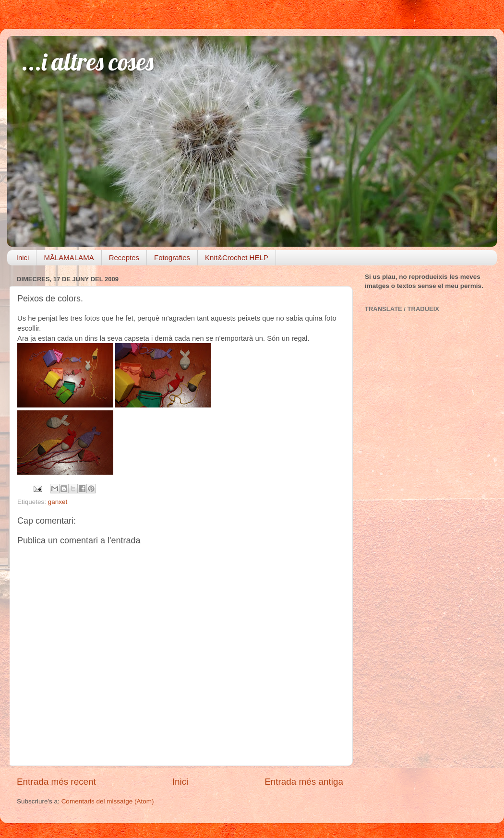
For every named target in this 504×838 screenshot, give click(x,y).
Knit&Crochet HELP (237, 257)
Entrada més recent (56, 782)
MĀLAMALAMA (69, 257)
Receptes (124, 257)
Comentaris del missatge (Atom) (108, 801)
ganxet (58, 502)
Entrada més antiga (304, 782)
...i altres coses (88, 62)
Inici (23, 257)
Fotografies (172, 257)
